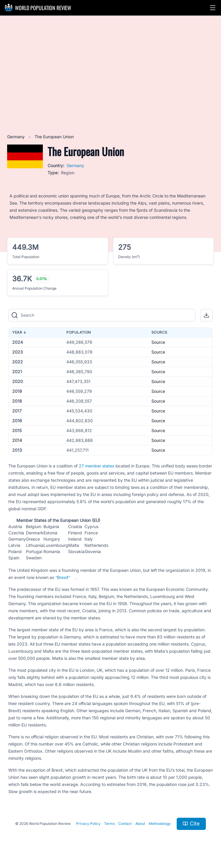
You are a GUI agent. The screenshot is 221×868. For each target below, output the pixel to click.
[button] (213, 8)
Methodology (160, 824)
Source (158, 342)
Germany (17, 137)
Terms (109, 824)
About (140, 824)
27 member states (97, 466)
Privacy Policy (88, 824)
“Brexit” (63, 577)
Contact (125, 824)
